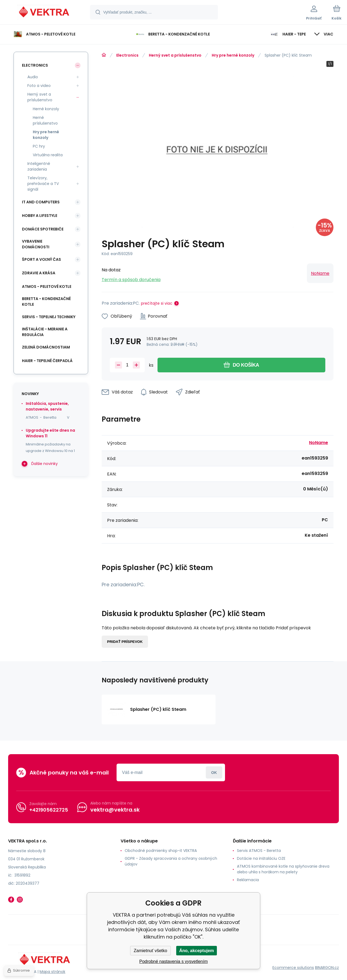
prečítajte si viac (157, 303)
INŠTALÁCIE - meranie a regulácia (45, 332)
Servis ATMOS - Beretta (259, 851)
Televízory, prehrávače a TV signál (43, 184)
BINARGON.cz (327, 968)
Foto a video (39, 86)
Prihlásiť (214, 772)
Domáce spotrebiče (43, 229)
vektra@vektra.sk (115, 810)
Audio (33, 77)
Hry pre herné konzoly (233, 55)
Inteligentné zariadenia (39, 166)
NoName (320, 273)
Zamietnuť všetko (150, 951)
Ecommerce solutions (293, 968)
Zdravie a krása (39, 273)
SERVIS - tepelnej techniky (49, 317)
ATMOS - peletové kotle (47, 286)
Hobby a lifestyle (40, 216)
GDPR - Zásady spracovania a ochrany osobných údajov (171, 861)
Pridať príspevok (125, 642)
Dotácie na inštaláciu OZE (261, 858)
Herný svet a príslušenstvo (175, 55)
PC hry (39, 146)
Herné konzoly (46, 109)
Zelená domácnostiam (46, 347)
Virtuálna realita (48, 155)
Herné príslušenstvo (45, 120)
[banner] (45, 13)
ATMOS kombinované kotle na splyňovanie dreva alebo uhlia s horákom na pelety (283, 869)
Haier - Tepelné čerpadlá (47, 361)
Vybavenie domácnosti (36, 244)
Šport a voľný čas (41, 259)
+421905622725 (49, 810)
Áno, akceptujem (197, 951)
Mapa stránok (52, 972)
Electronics (127, 55)
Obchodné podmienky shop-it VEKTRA (161, 851)
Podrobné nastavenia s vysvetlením (174, 961)
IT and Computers (41, 202)
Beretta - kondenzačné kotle (46, 302)
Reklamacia (248, 880)
